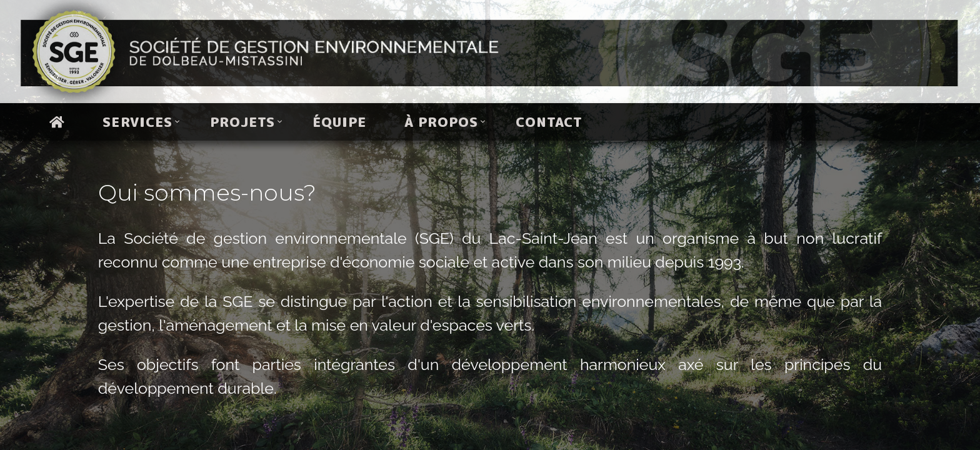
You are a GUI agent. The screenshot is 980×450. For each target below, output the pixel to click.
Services (137, 122)
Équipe (339, 122)
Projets (242, 122)
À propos (441, 122)
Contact (549, 122)
